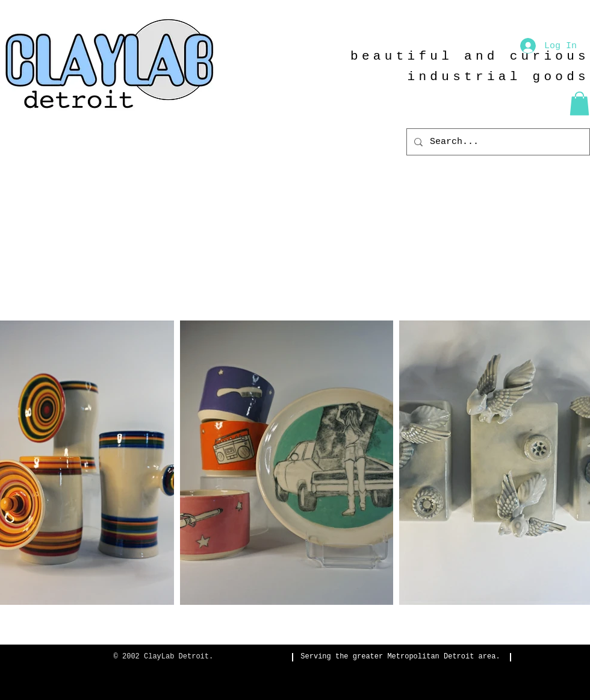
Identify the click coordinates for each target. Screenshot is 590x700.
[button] (579, 103)
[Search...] (497, 142)
